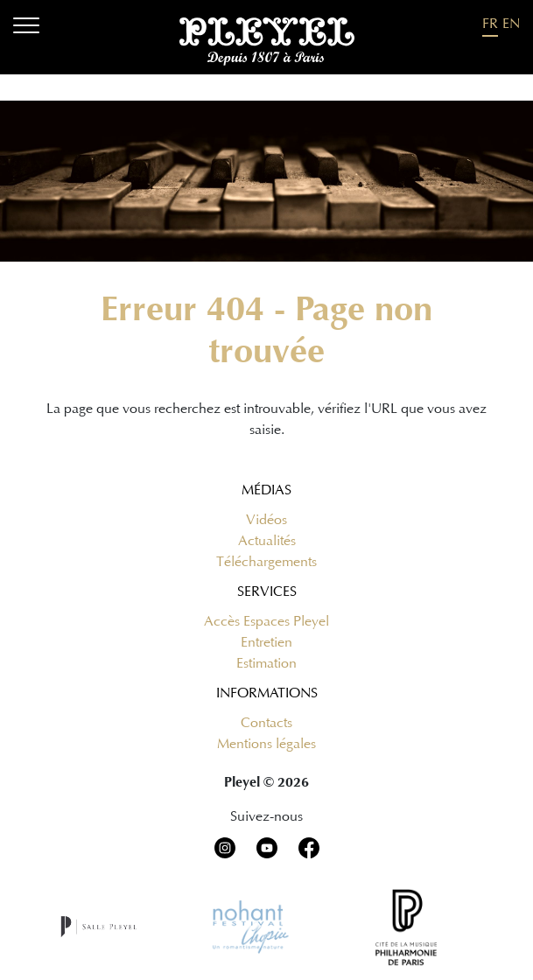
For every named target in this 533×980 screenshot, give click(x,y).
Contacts (266, 723)
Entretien (266, 642)
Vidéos (266, 520)
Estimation (266, 663)
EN (511, 24)
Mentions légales (266, 744)
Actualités (267, 541)
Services (267, 591)
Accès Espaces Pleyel (266, 621)
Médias (266, 490)
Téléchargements (266, 562)
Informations (267, 693)
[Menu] (26, 28)
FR (490, 24)
